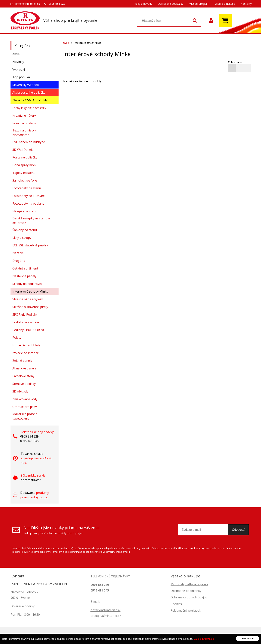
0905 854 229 (57, 4)
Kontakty (246, 4)
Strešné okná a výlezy (28, 299)
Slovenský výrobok (26, 85)
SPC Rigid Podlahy (25, 314)
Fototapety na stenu (27, 188)
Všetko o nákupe (225, 4)
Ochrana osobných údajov (189, 597)
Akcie (16, 54)
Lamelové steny (23, 376)
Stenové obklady (24, 384)
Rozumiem (247, 640)
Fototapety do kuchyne (29, 196)
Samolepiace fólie (25, 180)
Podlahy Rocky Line (26, 322)
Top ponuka (21, 77)
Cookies (176, 604)
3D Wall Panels (23, 150)
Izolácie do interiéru (26, 353)
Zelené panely (22, 361)
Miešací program (199, 4)
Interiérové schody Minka (30, 291)
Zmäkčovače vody (25, 399)
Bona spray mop (24, 165)
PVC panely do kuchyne (29, 142)
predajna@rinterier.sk (106, 616)
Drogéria (19, 261)
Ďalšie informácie (204, 640)
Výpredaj (19, 69)
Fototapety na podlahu (28, 203)
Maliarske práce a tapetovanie (25, 416)
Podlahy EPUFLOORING (29, 330)
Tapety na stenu (24, 173)
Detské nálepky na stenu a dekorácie (31, 221)
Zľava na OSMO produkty (30, 100)
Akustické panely (24, 368)
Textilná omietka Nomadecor (24, 133)
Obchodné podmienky (186, 591)
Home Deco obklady (26, 345)
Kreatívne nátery (24, 116)
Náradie (18, 253)
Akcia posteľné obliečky (29, 92)
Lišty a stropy (22, 238)
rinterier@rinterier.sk (28, 4)
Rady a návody (143, 4)
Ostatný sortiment (25, 268)
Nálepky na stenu (25, 211)
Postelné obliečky (25, 157)
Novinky (18, 62)
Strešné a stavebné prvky (30, 307)
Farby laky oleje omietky (29, 108)
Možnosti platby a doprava (189, 584)
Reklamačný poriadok (186, 610)
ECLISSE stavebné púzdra (30, 245)
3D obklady (20, 391)
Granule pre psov (25, 407)
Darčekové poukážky (170, 4)
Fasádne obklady (24, 123)
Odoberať (238, 530)
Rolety (17, 338)
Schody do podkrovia (27, 284)
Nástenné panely (24, 276)
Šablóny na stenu (25, 230)
